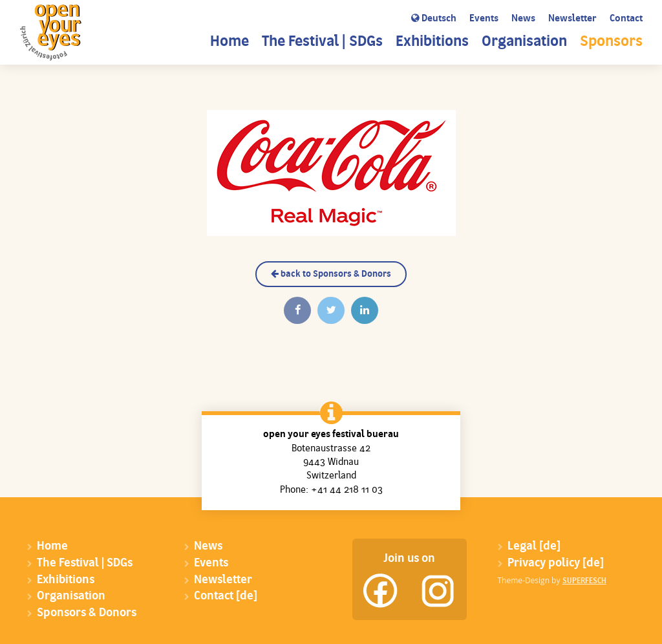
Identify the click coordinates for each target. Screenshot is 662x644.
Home (230, 42)
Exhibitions (432, 42)
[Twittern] (331, 310)
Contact (626, 19)
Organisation (524, 42)
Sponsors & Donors (87, 613)
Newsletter (572, 19)
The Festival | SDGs (322, 42)
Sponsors (611, 42)
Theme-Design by (552, 580)
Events (484, 19)
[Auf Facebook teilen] (297, 310)
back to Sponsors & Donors (331, 274)
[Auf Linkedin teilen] (365, 310)
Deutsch (434, 19)
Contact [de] (226, 596)
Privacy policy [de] (556, 563)
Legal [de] (534, 547)
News (523, 19)
